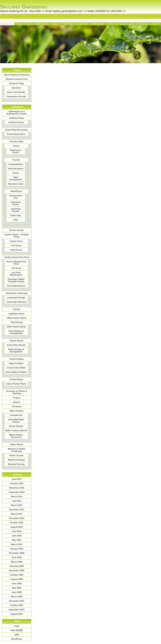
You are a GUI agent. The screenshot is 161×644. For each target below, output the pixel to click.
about (132, 24)
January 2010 (17, 549)
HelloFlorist (16, 191)
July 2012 (17, 501)
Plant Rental (17, 322)
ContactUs (143, 24)
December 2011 (17, 510)
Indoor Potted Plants (16, 384)
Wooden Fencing (16, 464)
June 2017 (17, 479)
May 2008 (17, 588)
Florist (111, 24)
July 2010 (17, 531)
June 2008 (17, 583)
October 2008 (17, 575)
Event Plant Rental (16, 345)
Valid (17, 630)
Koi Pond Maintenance (16, 274)
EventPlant (82, 24)
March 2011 (17, 514)
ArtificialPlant (98, 24)
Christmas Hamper (16, 210)
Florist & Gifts (17, 141)
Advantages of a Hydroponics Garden (17, 113)
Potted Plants (17, 379)
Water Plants (17, 444)
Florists (16, 160)
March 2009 (17, 562)
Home (19, 24)
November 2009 (17, 553)
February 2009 (17, 566)
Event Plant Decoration (17, 130)
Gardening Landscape (17, 293)
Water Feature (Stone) (16, 430)
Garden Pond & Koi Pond (17, 257)
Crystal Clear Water (16, 368)
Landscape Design (16, 298)
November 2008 (17, 570)
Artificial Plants (17, 118)
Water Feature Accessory (16, 436)
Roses (16, 173)
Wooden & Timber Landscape (17, 450)
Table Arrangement (16, 178)
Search (156, 24)
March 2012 (17, 505)
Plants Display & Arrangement (16, 350)
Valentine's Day (16, 184)
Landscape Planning (16, 302)
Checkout (16, 88)
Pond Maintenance (16, 286)
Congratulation (16, 164)
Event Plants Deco (16, 134)
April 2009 (17, 557)
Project (17, 398)
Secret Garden (16, 426)
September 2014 (17, 492)
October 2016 (17, 483)
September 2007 (17, 610)
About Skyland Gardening (17, 75)
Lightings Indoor (17, 314)
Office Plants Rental (16, 327)
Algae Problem (16, 363)
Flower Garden (17, 230)
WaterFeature (42, 24)
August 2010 (17, 527)
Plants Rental (17, 341)
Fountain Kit (16, 415)
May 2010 (17, 540)
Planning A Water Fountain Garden (16, 280)
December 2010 (17, 518)
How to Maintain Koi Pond (16, 263)
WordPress (17, 639)
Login (17, 626)
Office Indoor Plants (17, 318)
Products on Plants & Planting (17, 392)
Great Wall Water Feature (16, 421)
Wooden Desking (16, 460)
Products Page (17, 83)
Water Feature (17, 411)
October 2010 (17, 523)
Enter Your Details (16, 92)
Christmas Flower (16, 203)
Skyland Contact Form (17, 79)
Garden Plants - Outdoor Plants (17, 236)
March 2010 (17, 544)
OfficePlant (68, 24)
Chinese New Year (16, 197)
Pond (29, 24)
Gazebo (17, 309)
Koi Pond (16, 268)
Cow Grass (16, 245)
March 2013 (17, 496)
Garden (56, 24)
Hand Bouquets (16, 169)
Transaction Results (16, 96)
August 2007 (17, 614)
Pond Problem (17, 359)
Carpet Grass (16, 241)
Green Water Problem (16, 372)
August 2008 (17, 579)
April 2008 (17, 592)
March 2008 (17, 597)
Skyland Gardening (24, 7)
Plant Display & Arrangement (16, 332)
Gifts (16, 220)
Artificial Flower (16, 122)
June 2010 (17, 536)
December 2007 (17, 601)
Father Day (16, 215)
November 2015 (17, 488)
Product (121, 24)
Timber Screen (16, 455)
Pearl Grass (16, 250)
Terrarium (17, 406)
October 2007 (17, 605)
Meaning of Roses (16, 151)
